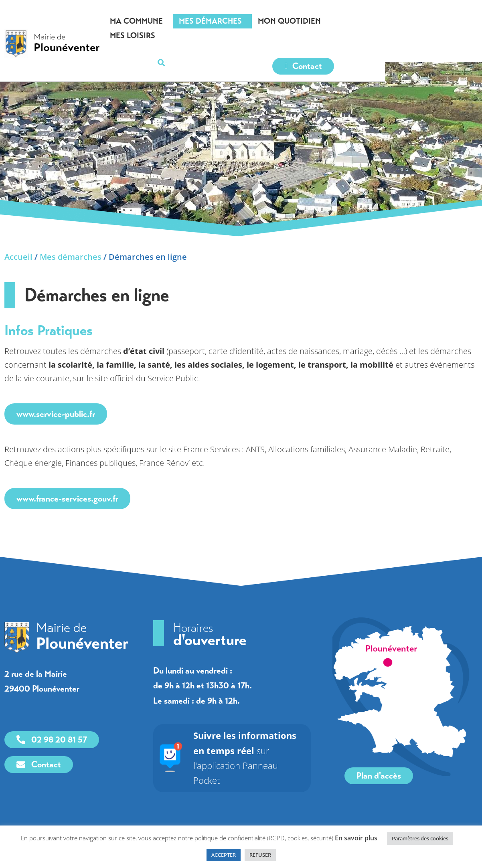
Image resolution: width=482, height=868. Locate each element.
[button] (464, 21)
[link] (65, 34)
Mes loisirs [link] (399, 21)
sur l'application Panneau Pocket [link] (251, 750)
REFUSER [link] (260, 855)
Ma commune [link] (176, 21)
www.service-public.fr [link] (56, 414)
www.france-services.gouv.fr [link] (67, 499)
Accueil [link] (18, 257)
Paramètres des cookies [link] (420, 838)
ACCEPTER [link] (224, 855)
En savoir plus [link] (356, 838)
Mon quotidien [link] (329, 21)
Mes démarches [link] (250, 21)
